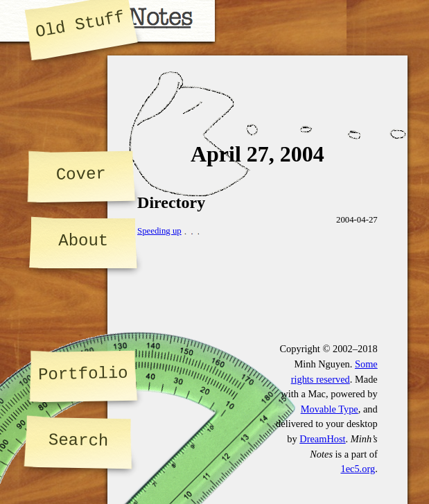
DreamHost (322, 439)
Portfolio (83, 374)
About (83, 241)
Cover (80, 174)
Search (79, 441)
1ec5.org (358, 469)
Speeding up (159, 231)
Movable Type (330, 409)
